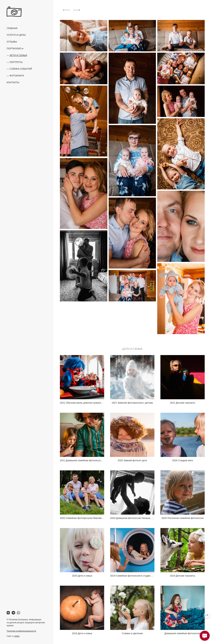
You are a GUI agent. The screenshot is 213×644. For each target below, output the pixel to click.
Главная (12, 28)
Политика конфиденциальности (21, 631)
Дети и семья (18, 55)
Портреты (16, 62)
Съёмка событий (21, 69)
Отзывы (12, 42)
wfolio (17, 636)
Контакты (13, 82)
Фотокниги (17, 76)
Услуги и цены (16, 35)
